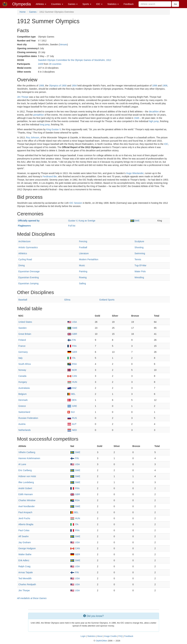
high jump (154, 121)
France (22, 346)
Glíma (67, 300)
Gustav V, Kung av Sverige (82, 221)
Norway (22, 370)
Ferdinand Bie (50, 176)
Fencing (83, 241)
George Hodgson (27, 548)
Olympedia (22, 4)
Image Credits (110, 636)
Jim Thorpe (23, 97)
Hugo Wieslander (135, 173)
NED (72, 430)
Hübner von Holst (27, 476)
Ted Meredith (25, 578)
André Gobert (25, 488)
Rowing (83, 277)
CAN (72, 376)
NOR (72, 370)
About (100, 636)
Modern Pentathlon (89, 259)
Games (73, 4)
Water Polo (140, 271)
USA (72, 322)
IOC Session (76, 203)
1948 (137, 118)
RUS (72, 418)
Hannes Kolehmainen (29, 458)
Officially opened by (29, 221)
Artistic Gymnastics (28, 247)
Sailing (82, 283)
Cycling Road (25, 259)
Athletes (41, 4)
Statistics (113, 4)
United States (25, 322)
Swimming (140, 253)
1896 (155, 86)
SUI (71, 412)
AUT (72, 424)
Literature (84, 253)
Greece (22, 406)
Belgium (23, 394)
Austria (22, 424)
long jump (45, 125)
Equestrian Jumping (28, 283)
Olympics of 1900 (58, 86)
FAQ (121, 636)
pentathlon (39, 115)
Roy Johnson (33, 138)
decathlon (154, 112)
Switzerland (24, 412)
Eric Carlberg (25, 470)
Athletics (23, 253)
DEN (72, 400)
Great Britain (25, 334)
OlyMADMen (102, 641)
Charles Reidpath (27, 584)
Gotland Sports (107, 300)
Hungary (23, 382)
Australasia (24, 388)
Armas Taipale (26, 572)
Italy (20, 358)
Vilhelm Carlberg (27, 452)
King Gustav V (53, 129)
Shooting (139, 247)
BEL (72, 394)
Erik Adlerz (24, 560)
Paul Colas (24, 530)
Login (83, 636)
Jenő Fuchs (24, 518)
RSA (72, 364)
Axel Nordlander (27, 506)
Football (83, 247)
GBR (72, 334)
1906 (165, 86)
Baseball (23, 300)
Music (82, 265)
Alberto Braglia (26, 524)
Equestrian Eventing (29, 277)
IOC (99, 4)
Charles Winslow (27, 500)
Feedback (129, 4)
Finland (22, 340)
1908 (41, 86)
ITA (71, 358)
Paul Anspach (25, 512)
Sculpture (139, 241)
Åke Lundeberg (26, 482)
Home (23, 12)
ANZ (72, 388)
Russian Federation (28, 418)
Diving (22, 265)
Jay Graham (25, 542)
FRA (72, 346)
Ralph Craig (24, 566)
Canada (22, 376)
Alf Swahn (23, 536)
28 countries (55, 64)
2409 (41, 64)
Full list (72, 226)
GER (72, 352)
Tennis (138, 259)
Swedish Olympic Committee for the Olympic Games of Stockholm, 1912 (75, 60)
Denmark (23, 400)
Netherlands (25, 430)
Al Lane (22, 464)
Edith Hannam (26, 494)
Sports (87, 4)
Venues (63, 44)
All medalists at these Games (32, 598)
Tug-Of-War (140, 265)
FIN (72, 340)
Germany (23, 352)
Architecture (24, 241)
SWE (135, 221)
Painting (83, 271)
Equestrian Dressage (29, 271)
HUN (72, 382)
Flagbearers (24, 226)
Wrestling (139, 277)
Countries (57, 4)
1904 (74, 86)
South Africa (25, 364)
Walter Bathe (25, 554)
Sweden (23, 328)
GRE (72, 406)
